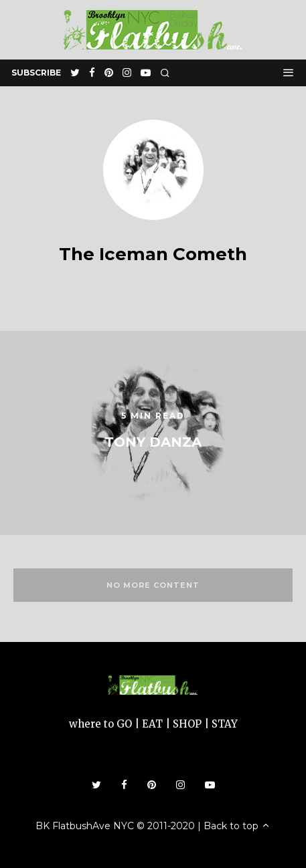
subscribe (36, 73)
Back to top (237, 826)
